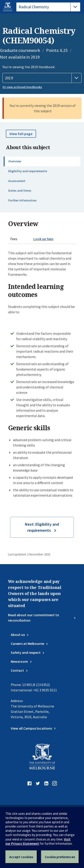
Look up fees (43, 239)
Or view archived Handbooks (22, 87)
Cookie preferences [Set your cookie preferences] (60, 857)
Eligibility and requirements (28, 171)
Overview (15, 161)
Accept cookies (21, 857)
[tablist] (48, 7)
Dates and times (20, 191)
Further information (22, 200)
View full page (21, 134)
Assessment (17, 181)
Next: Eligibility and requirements (42, 527)
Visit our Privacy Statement (38, 841)
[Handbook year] (42, 78)
